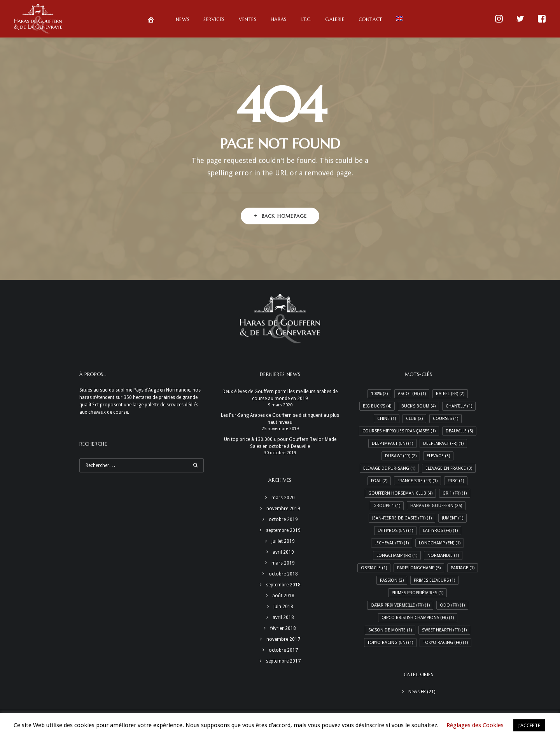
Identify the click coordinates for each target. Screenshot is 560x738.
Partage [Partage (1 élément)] (463, 568)
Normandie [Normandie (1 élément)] (443, 555)
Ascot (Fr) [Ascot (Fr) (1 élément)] (412, 394)
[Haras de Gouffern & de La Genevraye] (38, 19)
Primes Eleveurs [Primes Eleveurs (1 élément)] (434, 580)
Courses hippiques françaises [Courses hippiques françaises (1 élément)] (399, 431)
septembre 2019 (283, 530)
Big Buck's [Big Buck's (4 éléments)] (377, 406)
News (183, 19)
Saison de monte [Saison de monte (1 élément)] (390, 630)
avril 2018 (283, 617)
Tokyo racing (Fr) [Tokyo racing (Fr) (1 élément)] (445, 643)
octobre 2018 (283, 574)
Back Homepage (280, 216)
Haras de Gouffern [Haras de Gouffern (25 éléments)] (436, 506)
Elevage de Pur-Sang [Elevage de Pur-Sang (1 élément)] (389, 468)
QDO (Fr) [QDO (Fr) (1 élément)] (452, 605)
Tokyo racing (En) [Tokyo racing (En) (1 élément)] (390, 643)
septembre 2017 (283, 661)
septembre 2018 (283, 585)
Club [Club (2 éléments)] (414, 419)
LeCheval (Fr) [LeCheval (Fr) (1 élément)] (392, 543)
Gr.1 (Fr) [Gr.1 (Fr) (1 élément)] (455, 493)
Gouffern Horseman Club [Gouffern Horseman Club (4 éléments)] (400, 493)
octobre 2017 (283, 650)
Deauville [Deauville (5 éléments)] (459, 431)
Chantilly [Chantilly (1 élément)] (459, 406)
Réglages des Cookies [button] (475, 725)
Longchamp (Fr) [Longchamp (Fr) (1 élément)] (397, 555)
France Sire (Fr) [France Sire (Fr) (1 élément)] (417, 481)
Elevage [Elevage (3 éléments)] (438, 456)
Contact (370, 19)
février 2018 (283, 628)
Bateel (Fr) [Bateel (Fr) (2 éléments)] (450, 394)
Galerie (335, 19)
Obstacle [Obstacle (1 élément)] (374, 568)
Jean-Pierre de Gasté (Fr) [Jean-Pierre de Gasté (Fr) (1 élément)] (402, 518)
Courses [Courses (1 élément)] (445, 419)
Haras (279, 19)
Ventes (248, 19)
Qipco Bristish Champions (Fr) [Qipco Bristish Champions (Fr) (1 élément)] (418, 618)
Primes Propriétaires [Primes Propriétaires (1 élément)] (417, 593)
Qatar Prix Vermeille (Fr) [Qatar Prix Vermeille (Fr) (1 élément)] (400, 605)
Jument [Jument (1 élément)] (452, 518)
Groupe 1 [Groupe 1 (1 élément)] (387, 506)
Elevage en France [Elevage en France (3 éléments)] (449, 468)
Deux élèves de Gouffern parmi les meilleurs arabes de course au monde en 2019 (280, 395)
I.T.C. (306, 19)
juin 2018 (283, 607)
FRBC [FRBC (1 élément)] (456, 481)
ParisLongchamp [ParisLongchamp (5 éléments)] (419, 568)
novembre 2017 (283, 639)
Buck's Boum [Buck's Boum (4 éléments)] (418, 406)
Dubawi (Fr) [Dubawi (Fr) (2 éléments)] (401, 456)
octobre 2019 (283, 519)
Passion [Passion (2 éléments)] (392, 580)
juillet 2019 (283, 541)
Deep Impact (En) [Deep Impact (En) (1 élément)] (392, 443)
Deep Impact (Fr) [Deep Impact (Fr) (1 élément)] (443, 443)
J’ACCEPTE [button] (529, 725)
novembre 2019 (283, 509)
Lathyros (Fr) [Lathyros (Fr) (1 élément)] (440, 531)
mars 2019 (283, 563)
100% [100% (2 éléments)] (379, 394)
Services (214, 19)
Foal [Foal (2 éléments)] (379, 481)
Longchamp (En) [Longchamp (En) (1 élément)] (440, 543)
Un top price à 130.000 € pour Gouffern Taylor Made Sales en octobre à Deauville (280, 443)
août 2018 (283, 596)
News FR (417, 692)
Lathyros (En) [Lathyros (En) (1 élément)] (395, 531)
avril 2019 (283, 552)
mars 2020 (283, 498)
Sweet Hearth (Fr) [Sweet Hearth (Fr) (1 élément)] (444, 630)
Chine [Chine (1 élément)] (387, 419)
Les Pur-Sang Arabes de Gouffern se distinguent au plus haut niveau (280, 419)
